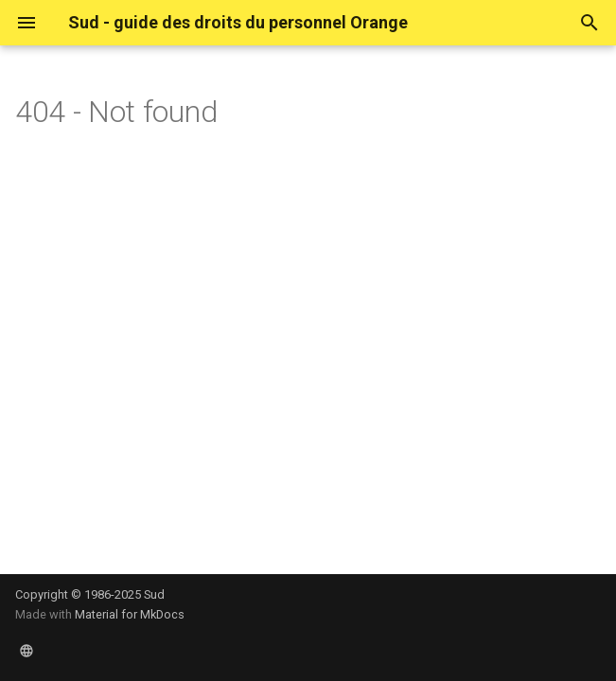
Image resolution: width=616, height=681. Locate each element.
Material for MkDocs (130, 614)
